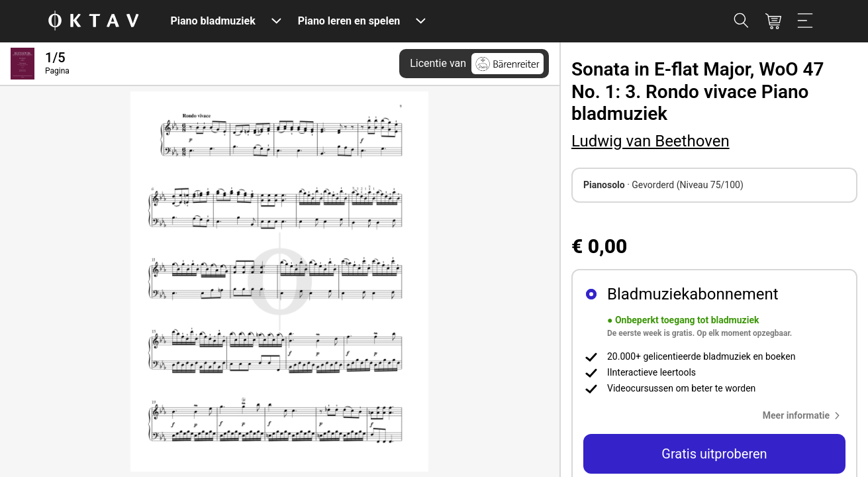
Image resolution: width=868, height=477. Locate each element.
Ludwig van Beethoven (651, 141)
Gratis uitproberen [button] (714, 454)
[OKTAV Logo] (93, 22)
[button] (804, 415)
